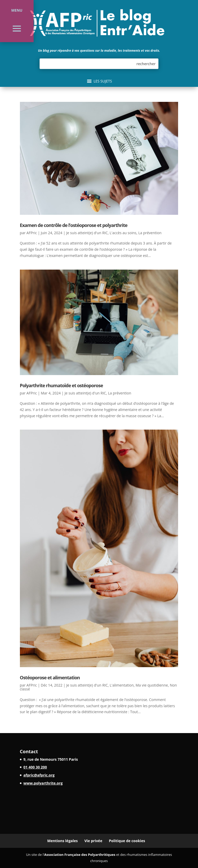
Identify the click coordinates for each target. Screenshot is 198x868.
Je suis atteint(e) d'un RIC (87, 233)
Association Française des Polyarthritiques (80, 855)
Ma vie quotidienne (152, 685)
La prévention (150, 233)
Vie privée (93, 841)
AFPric (32, 233)
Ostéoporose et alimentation (50, 677)
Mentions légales (63, 841)
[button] (103, 81)
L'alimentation (122, 685)
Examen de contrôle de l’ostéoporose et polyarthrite (74, 225)
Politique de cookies (127, 841)
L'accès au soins (123, 233)
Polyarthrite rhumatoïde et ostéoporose (61, 385)
